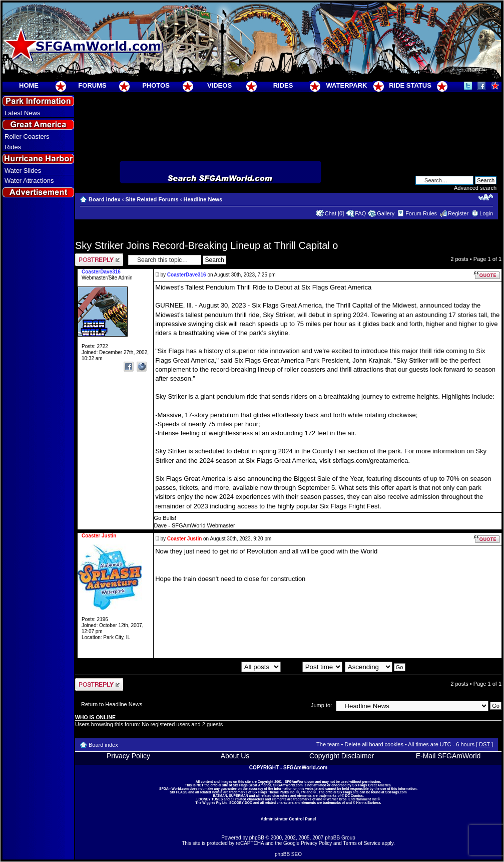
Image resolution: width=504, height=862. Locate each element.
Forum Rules (421, 213)
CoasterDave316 (187, 275)
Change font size (486, 197)
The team (328, 744)
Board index (105, 199)
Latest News (23, 113)
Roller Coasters (27, 136)
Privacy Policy (128, 756)
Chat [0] (335, 213)
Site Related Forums (152, 199)
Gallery (386, 213)
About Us (235, 756)
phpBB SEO (288, 854)
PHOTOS (156, 85)
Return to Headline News (112, 704)
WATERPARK (347, 85)
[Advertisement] (39, 381)
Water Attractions (29, 181)
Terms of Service (362, 843)
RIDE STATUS (410, 85)
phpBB (257, 838)
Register (458, 213)
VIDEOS (219, 85)
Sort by (313, 667)
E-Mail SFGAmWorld (448, 756)
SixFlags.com (396, 792)
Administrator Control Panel (289, 819)
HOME (29, 85)
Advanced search (475, 188)
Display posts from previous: (226, 667)
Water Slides (23, 171)
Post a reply (99, 260)
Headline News (203, 199)
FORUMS (92, 85)
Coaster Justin (184, 539)
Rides (13, 147)
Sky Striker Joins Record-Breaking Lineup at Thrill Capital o (206, 245)
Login (486, 213)
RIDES (283, 85)
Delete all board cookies (374, 744)
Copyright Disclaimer (342, 756)
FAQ (360, 213)
